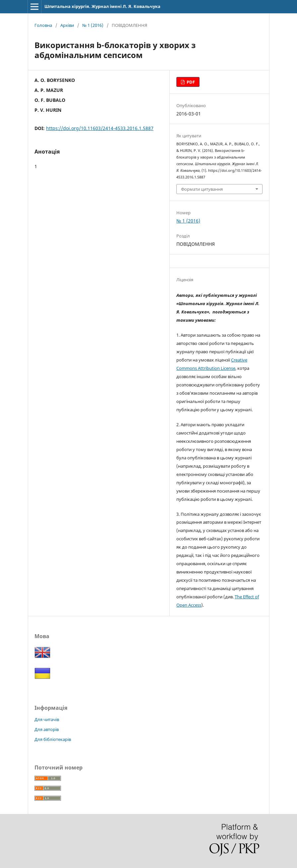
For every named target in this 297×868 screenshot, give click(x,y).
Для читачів (47, 719)
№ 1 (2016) (93, 25)
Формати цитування (202, 189)
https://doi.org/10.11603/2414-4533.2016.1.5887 (100, 128)
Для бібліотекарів (53, 739)
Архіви (67, 25)
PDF (190, 82)
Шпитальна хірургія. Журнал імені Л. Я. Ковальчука (102, 6)
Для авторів (47, 729)
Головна (43, 25)
